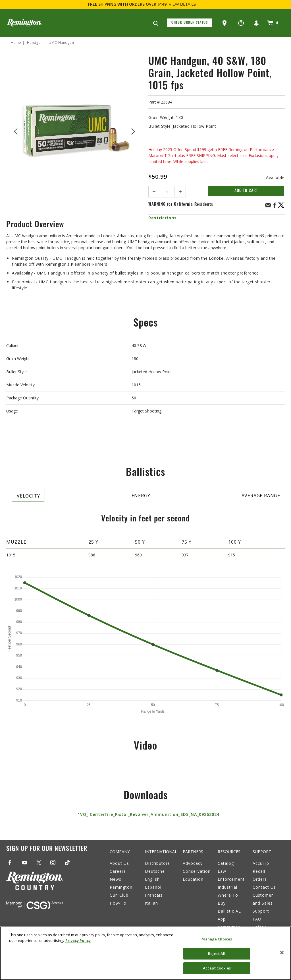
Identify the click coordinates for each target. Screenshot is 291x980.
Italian (151, 903)
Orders (260, 879)
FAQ (257, 919)
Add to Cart (246, 191)
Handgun (35, 43)
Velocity (28, 496)
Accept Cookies (217, 968)
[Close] (282, 953)
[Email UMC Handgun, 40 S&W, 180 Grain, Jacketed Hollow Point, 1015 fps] (268, 206)
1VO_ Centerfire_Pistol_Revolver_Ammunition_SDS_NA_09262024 (148, 814)
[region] (145, 953)
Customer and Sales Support (263, 903)
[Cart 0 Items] (272, 23)
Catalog (226, 863)
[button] (225, 23)
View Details (182, 4)
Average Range (261, 496)
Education (193, 879)
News (116, 879)
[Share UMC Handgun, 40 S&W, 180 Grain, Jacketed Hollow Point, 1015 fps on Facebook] (275, 207)
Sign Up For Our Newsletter (47, 849)
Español (153, 887)
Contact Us (264, 887)
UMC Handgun (61, 43)
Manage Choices (217, 939)
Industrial (227, 887)
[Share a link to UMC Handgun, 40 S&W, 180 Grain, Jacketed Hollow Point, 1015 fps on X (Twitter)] (281, 207)
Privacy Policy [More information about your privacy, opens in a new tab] (78, 940)
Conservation (197, 871)
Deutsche (155, 871)
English (152, 879)
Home (16, 43)
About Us (119, 863)
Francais (154, 895)
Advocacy (193, 863)
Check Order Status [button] (190, 23)
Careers (118, 871)
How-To (118, 903)
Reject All (217, 954)
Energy (141, 496)
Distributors (157, 863)
